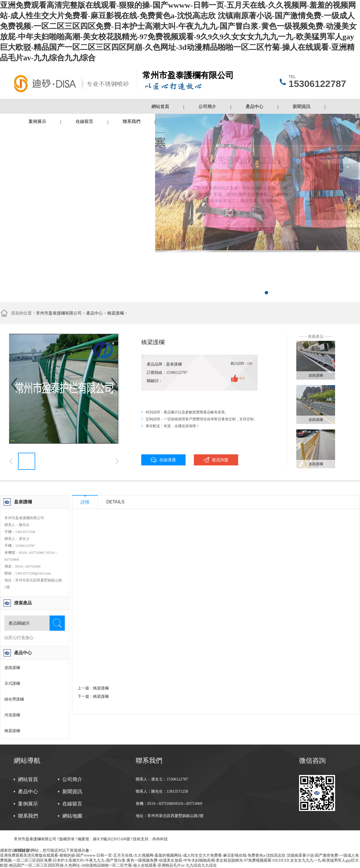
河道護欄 (12, 715)
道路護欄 (12, 668)
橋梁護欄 (115, 313)
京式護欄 (12, 683)
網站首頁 (160, 106)
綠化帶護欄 (14, 699)
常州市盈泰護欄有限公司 (59, 313)
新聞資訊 (302, 106)
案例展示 (37, 121)
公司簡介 (207, 106)
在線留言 (84, 121)
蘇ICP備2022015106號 (112, 839)
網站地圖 (72, 816)
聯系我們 (132, 121)
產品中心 (254, 106)
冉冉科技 (160, 839)
